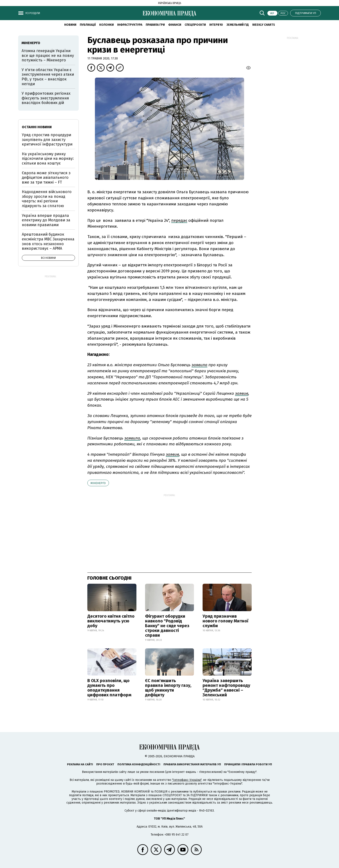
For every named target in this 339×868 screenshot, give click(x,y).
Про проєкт (105, 764)
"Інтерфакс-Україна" (187, 780)
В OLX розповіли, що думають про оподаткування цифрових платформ (109, 688)
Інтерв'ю (216, 25)
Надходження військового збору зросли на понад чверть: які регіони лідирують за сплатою (47, 199)
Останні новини (37, 127)
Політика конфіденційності (139, 764)
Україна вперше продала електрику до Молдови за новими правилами (46, 220)
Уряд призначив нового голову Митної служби (225, 621)
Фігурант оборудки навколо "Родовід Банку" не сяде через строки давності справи (167, 626)
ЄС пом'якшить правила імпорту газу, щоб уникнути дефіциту (168, 688)
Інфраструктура (130, 25)
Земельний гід (238, 25)
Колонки (106, 25)
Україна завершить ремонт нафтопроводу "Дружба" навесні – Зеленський (226, 688)
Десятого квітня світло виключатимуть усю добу (111, 621)
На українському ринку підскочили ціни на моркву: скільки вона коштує (48, 159)
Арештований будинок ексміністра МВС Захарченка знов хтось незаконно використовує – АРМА (48, 241)
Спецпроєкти (195, 25)
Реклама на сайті (80, 764)
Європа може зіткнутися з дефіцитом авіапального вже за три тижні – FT (46, 178)
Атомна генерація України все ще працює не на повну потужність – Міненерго (48, 55)
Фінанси (175, 25)
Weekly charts (264, 25)
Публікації (88, 25)
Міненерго (98, 483)
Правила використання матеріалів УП (192, 764)
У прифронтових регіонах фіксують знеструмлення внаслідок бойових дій (46, 98)
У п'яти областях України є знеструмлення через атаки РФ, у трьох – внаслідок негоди (48, 77)
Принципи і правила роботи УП (248, 764)
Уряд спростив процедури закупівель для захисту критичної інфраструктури (47, 140)
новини (70, 25)
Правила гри (155, 25)
